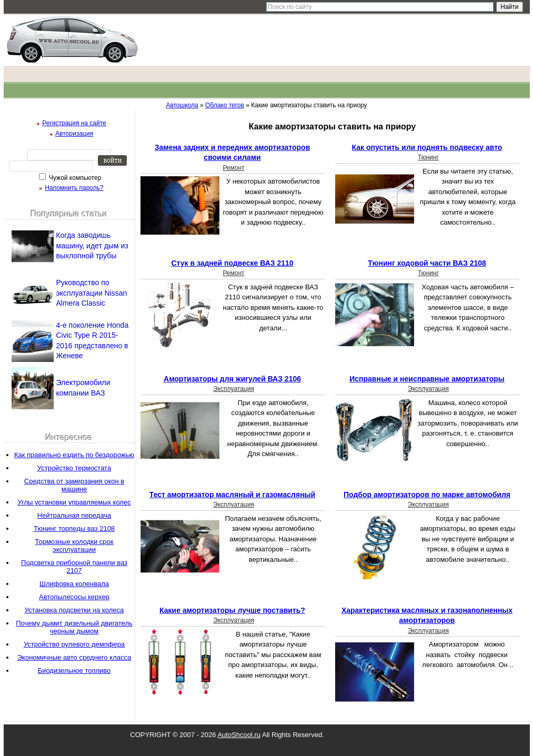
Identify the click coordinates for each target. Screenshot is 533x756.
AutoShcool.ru (239, 735)
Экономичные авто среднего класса (74, 657)
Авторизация (74, 134)
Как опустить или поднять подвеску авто (427, 147)
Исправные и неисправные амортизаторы (427, 379)
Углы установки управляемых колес (74, 502)
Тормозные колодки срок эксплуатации (74, 546)
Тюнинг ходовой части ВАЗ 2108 (427, 263)
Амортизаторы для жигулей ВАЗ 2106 (232, 379)
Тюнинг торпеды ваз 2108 (74, 528)
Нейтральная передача (74, 515)
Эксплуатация (234, 389)
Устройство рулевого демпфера (74, 644)
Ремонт (233, 168)
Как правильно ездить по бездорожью (74, 455)
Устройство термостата (74, 468)
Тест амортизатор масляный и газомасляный (232, 495)
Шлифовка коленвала (74, 584)
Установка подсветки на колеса (74, 610)
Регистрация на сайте (74, 123)
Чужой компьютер (74, 178)
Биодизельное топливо (74, 671)
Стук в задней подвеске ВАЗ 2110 (232, 263)
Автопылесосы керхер (74, 597)
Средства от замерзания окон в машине (74, 485)
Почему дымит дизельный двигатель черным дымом (74, 627)
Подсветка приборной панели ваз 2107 (74, 567)
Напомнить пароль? (74, 188)
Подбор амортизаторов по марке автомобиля (427, 495)
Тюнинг (428, 157)
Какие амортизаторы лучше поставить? (232, 610)
